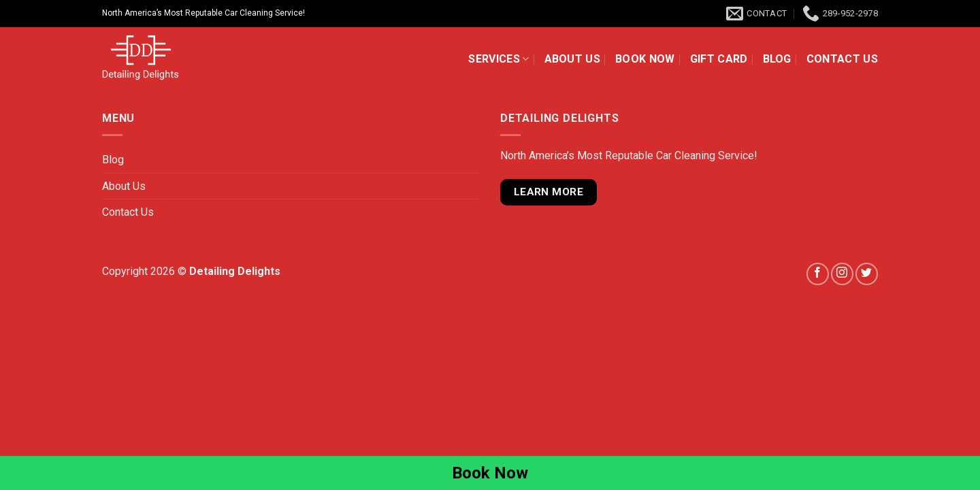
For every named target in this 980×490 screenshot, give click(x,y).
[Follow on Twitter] (867, 274)
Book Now (645, 59)
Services (499, 59)
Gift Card (719, 59)
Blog (777, 59)
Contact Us (842, 59)
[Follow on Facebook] (818, 274)
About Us (573, 59)
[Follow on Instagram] (842, 274)
